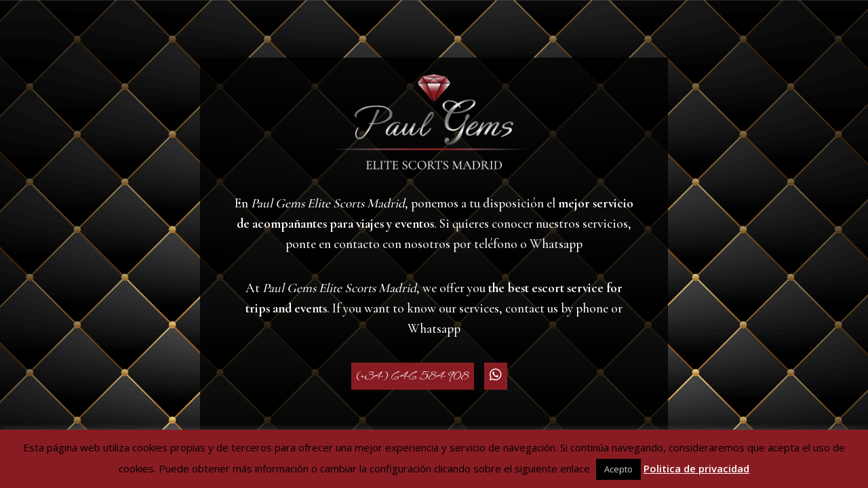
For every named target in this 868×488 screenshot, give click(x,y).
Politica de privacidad (696, 468)
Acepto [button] (618, 469)
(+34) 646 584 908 (413, 376)
